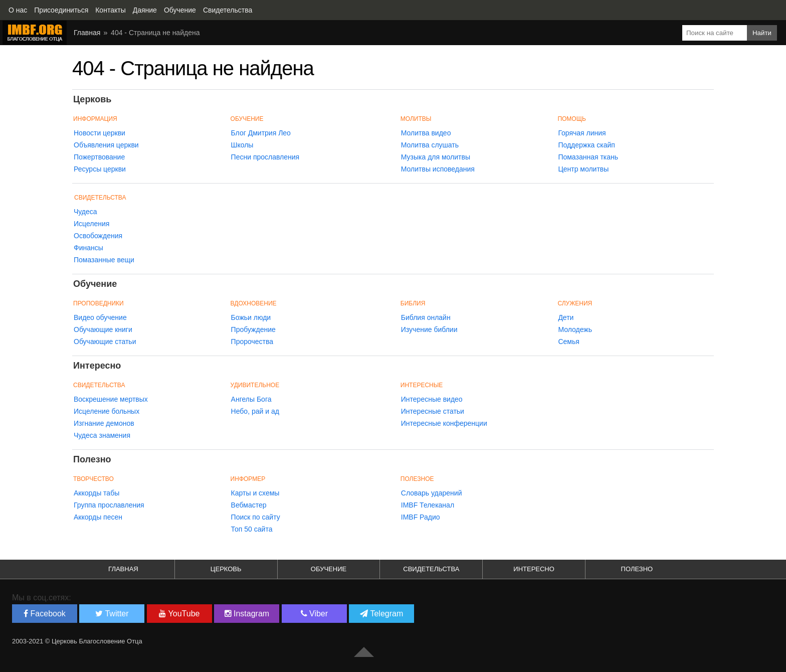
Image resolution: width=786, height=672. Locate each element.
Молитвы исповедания (438, 169)
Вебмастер (249, 505)
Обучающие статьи (105, 342)
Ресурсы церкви (100, 169)
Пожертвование (99, 157)
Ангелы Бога (251, 399)
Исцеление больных (107, 411)
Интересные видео (432, 399)
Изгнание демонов (104, 423)
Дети (566, 317)
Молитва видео (426, 133)
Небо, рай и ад (255, 411)
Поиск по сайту (256, 517)
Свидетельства (100, 198)
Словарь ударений (432, 493)
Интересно (534, 569)
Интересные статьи (433, 411)
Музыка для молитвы (436, 157)
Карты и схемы (255, 493)
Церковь (226, 569)
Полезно (637, 569)
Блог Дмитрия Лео (261, 133)
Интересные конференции (444, 423)
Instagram (247, 614)
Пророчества (252, 342)
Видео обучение (100, 317)
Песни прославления (265, 157)
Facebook (45, 614)
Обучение (329, 569)
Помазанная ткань (588, 157)
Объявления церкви (106, 145)
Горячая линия (582, 133)
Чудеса (85, 212)
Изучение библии (429, 329)
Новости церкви (100, 133)
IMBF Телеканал (428, 505)
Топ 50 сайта (252, 529)
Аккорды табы (96, 493)
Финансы (88, 248)
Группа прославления (109, 505)
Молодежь (575, 329)
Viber (315, 614)
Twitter (112, 614)
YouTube (179, 614)
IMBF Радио (421, 517)
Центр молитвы (583, 169)
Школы (242, 145)
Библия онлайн (426, 317)
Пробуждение (253, 329)
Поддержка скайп (586, 145)
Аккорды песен (98, 517)
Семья (568, 342)
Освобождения (98, 236)
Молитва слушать (430, 145)
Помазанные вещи (104, 260)
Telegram (381, 614)
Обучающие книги (103, 329)
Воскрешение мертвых (111, 399)
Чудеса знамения (102, 435)
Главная (123, 569)
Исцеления (91, 224)
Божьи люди (251, 317)
